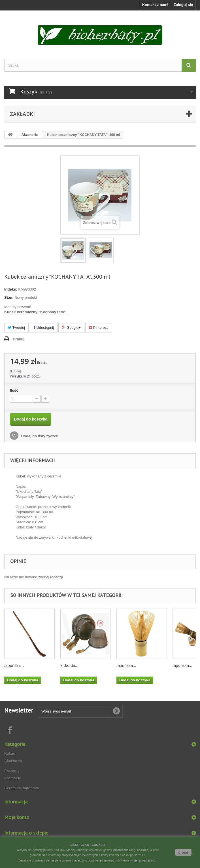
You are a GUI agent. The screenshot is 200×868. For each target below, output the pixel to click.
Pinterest (98, 328)
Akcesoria (13, 761)
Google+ (71, 328)
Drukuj (19, 339)
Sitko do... (69, 665)
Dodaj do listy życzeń (39, 436)
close (183, 852)
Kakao (10, 753)
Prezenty (12, 771)
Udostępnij (44, 328)
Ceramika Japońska (22, 788)
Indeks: (11, 289)
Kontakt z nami (155, 5)
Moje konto (17, 817)
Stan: (9, 297)
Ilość (14, 390)
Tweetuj (16, 328)
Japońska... (14, 665)
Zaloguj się (183, 5)
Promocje (13, 778)
